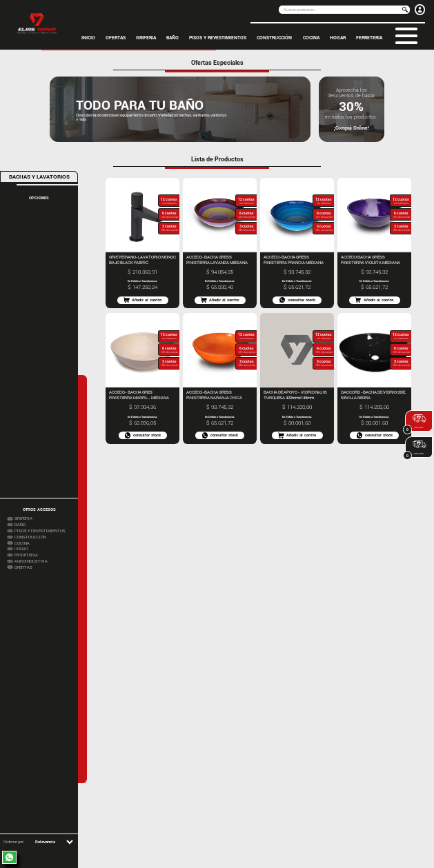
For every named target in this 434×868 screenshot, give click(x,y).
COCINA (311, 38)
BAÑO (172, 38)
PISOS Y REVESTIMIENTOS (218, 38)
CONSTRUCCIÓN (274, 38)
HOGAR (338, 38)
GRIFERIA (146, 38)
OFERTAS (116, 38)
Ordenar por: (14, 842)
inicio (88, 38)
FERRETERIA (369, 38)
